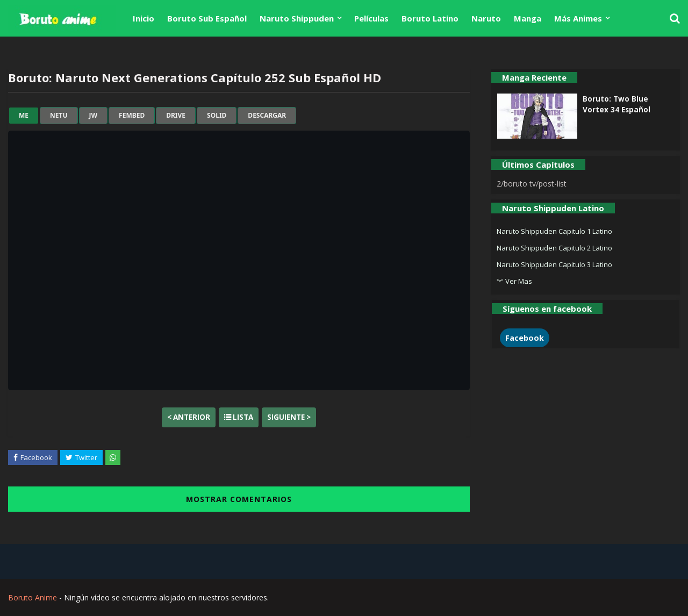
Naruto (486, 18)
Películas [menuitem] (371, 18)
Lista (239, 417)
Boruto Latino (430, 18)
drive (176, 116)
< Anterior (189, 417)
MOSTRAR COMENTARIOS (239, 499)
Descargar (267, 116)
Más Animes (578, 18)
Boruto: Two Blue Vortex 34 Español (617, 104)
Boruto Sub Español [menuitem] (207, 18)
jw (94, 116)
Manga (528, 18)
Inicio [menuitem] (144, 18)
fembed (132, 116)
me (24, 116)
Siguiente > (289, 417)
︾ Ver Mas (514, 281)
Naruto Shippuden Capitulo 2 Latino (554, 248)
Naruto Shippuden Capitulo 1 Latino (554, 231)
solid (217, 116)
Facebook (525, 338)
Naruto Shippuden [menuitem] (297, 18)
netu (59, 116)
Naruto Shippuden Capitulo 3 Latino (554, 264)
